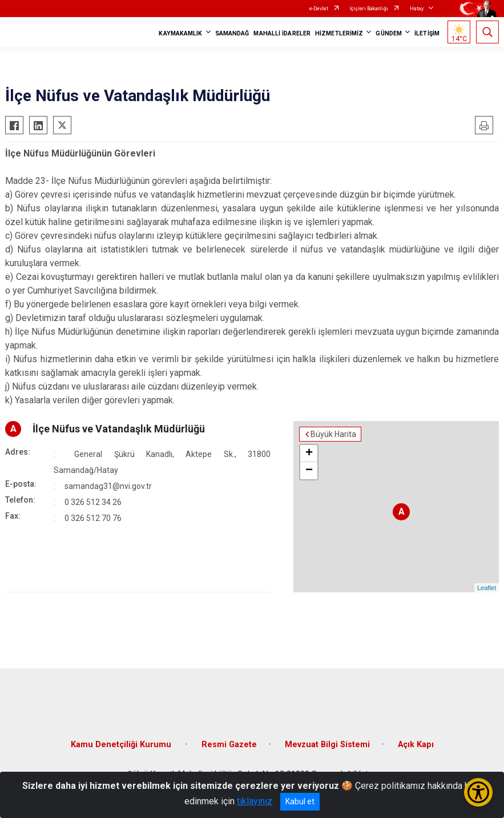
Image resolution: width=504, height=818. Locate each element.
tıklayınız (255, 801)
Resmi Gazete (229, 745)
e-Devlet (319, 9)
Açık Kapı (416, 745)
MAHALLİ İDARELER (282, 33)
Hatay (417, 9)
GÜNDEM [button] (389, 33)
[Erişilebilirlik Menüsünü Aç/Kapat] (478, 792)
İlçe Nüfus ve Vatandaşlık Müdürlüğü (119, 429)
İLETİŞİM (427, 33)
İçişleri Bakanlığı (369, 9)
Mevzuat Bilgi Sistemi (327, 745)
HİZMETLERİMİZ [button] (339, 33)
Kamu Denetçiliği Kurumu (122, 745)
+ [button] (309, 454)
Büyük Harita (333, 434)
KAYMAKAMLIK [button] (180, 33)
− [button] (309, 471)
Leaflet (487, 588)
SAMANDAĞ (232, 33)
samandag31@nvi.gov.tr (108, 486)
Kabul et (300, 801)
